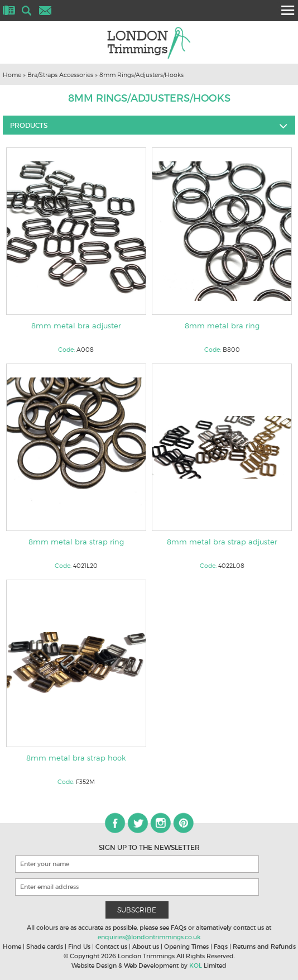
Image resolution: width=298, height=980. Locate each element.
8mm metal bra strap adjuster (222, 542)
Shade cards (45, 946)
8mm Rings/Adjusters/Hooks (141, 75)
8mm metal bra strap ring (76, 542)
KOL (196, 965)
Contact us (111, 946)
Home (12, 75)
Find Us (79, 946)
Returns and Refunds (264, 946)
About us (146, 946)
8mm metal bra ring (222, 326)
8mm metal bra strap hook (76, 758)
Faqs (221, 946)
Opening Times (186, 946)
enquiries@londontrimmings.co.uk (149, 937)
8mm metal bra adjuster (76, 326)
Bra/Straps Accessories (60, 75)
